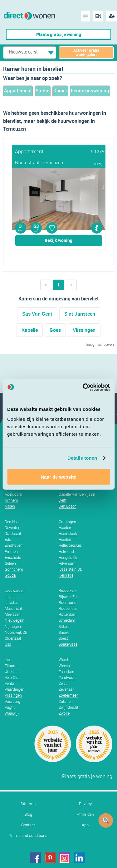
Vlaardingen (15, 689)
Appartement (18, 91)
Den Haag (13, 522)
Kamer (60, 91)
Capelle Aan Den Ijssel (77, 494)
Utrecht (11, 671)
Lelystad (12, 602)
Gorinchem (14, 569)
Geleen (10, 563)
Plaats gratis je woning (59, 34)
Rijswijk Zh (68, 596)
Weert (63, 659)
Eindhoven (14, 545)
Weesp (64, 666)
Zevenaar (66, 689)
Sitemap (28, 804)
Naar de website (58, 477)
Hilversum (67, 563)
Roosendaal (68, 608)
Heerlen (65, 539)
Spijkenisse (68, 644)
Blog (28, 814)
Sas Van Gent (37, 314)
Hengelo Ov (68, 557)
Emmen (11, 551)
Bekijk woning (58, 240)
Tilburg (11, 666)
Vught (10, 707)
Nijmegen (13, 626)
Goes (55, 330)
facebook (35, 858)
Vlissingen (84, 330)
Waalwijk (12, 713)
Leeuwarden (15, 590)
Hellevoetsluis (70, 545)
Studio (43, 91)
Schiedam (67, 620)
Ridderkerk (68, 590)
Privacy (85, 804)
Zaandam (66, 671)
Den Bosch (68, 506)
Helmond (66, 551)
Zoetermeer (68, 695)
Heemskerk (68, 533)
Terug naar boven (100, 344)
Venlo (9, 683)
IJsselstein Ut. (70, 569)
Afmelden (85, 814)
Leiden (10, 596)
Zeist (63, 683)
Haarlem (66, 527)
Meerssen (13, 614)
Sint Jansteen (80, 314)
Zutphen (66, 701)
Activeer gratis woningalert (86, 53)
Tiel (8, 659)
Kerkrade (66, 575)
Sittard (64, 626)
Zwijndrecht (68, 707)
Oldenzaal (13, 638)
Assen (10, 506)
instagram (65, 858)
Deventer (12, 527)
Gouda (10, 575)
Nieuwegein (15, 620)
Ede (8, 539)
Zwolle (64, 713)
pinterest (50, 858)
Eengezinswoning (90, 91)
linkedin (79, 858)
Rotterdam (68, 614)
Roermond (68, 602)
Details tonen (82, 458)
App (85, 825)
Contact (28, 825)
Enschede (13, 557)
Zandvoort (67, 677)
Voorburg (12, 701)
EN (98, 16)
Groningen (67, 522)
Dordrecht (13, 533)
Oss (8, 644)
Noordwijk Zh (16, 632)
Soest (63, 638)
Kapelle (30, 330)
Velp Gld (12, 677)
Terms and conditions (28, 836)
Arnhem (11, 500)
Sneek (64, 632)
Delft (63, 500)
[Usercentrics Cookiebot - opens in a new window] (83, 387)
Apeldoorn (13, 494)
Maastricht (13, 608)
